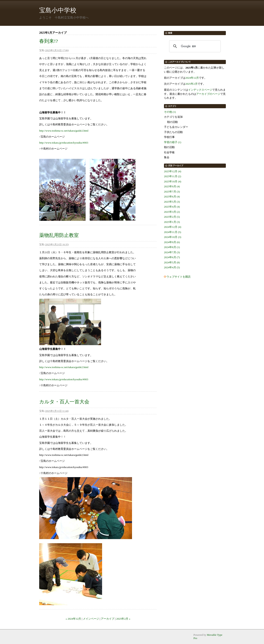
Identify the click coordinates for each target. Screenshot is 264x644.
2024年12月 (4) (173, 227)
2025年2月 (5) (172, 217)
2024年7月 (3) (172, 252)
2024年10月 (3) (173, 237)
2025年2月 (192, 84)
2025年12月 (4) (173, 171)
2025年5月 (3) (172, 202)
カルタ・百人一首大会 (64, 402)
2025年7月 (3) (172, 192)
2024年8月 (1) (172, 247)
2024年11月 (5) (173, 232)
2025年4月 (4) (172, 207)
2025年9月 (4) (172, 186)
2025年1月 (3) (172, 222)
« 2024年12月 (73, 619)
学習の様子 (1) (173, 142)
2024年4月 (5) (172, 267)
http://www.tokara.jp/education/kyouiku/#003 (64, 143)
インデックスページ (200, 90)
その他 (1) (170, 112)
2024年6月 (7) (172, 257)
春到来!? (49, 41)
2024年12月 (192, 78)
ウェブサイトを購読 (179, 277)
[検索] (194, 46)
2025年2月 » (123, 619)
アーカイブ (108, 619)
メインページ (91, 619)
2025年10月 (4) (173, 181)
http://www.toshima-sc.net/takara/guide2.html (64, 131)
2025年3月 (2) (172, 212)
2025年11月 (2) (173, 176)
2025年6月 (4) (172, 197)
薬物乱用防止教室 (59, 235)
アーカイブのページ (208, 94)
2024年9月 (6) (172, 242)
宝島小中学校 (58, 10)
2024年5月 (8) (172, 262)
